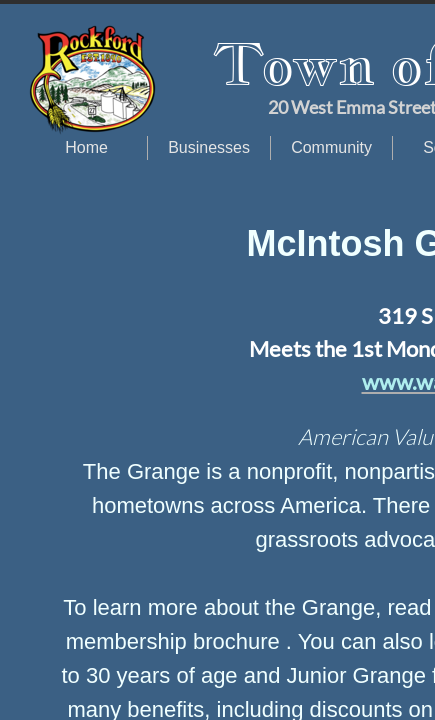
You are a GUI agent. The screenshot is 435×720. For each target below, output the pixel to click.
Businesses (209, 147)
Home (86, 147)
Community (331, 147)
